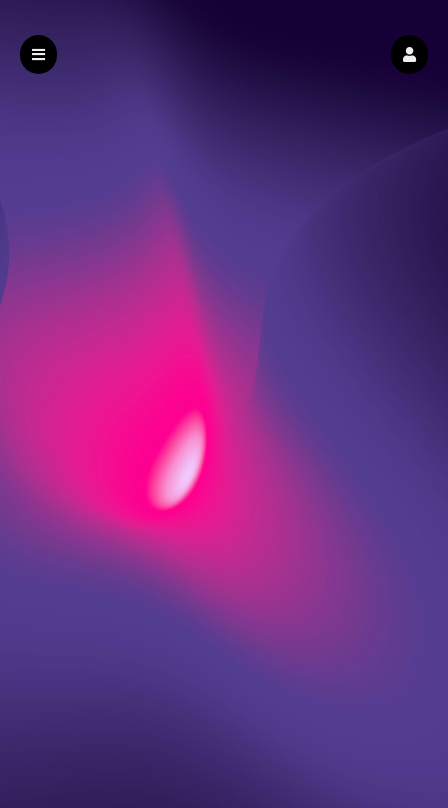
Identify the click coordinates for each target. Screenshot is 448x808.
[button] (409, 54)
